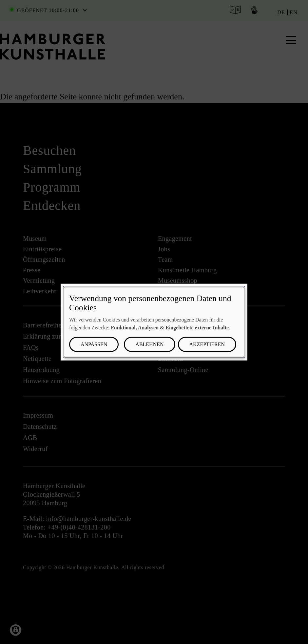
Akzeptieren (207, 344)
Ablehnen (149, 344)
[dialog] (154, 322)
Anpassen (94, 344)
